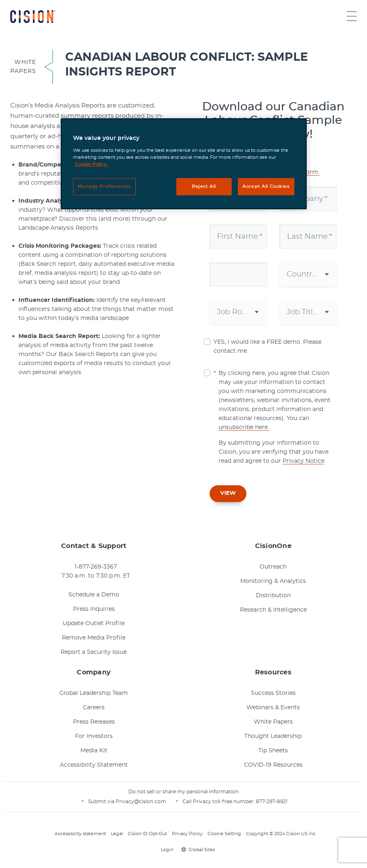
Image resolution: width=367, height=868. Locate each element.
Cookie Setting (224, 834)
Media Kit (94, 751)
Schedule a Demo (94, 595)
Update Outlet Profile (94, 624)
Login (166, 850)
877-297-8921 (272, 802)
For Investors (94, 736)
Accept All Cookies (266, 186)
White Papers (273, 722)
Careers (94, 708)
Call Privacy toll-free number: (219, 802)
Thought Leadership (273, 736)
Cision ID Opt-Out (147, 834)
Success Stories (273, 693)
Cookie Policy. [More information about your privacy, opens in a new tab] (91, 164)
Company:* (308, 199)
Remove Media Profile (94, 638)
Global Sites (198, 850)
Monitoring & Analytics (273, 581)
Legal (117, 834)
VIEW (228, 493)
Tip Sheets (273, 751)
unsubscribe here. (244, 427)
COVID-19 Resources (273, 765)
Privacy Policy (187, 834)
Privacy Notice (303, 461)
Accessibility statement (80, 834)
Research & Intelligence (273, 610)
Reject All (204, 186)
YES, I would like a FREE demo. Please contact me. (268, 347)
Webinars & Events (273, 708)
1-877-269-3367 (96, 567)
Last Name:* (310, 237)
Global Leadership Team (94, 693)
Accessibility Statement (94, 765)
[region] (184, 164)
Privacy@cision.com (141, 802)
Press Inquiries (94, 609)
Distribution (273, 596)
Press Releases (94, 722)
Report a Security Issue (94, 652)
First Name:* (240, 237)
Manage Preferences (104, 186)
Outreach (273, 567)
